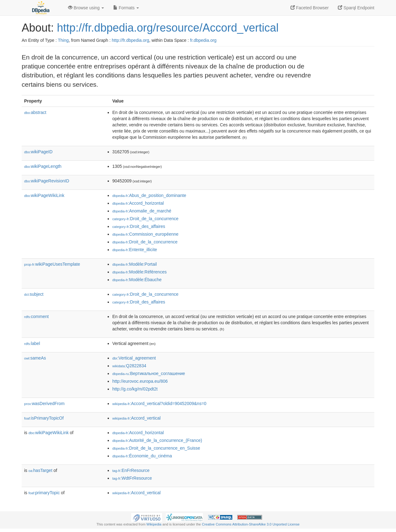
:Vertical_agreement (134, 358)
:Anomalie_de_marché (142, 211)
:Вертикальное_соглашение (149, 373)
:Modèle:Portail (135, 264)
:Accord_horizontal (138, 203)
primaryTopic (44, 493)
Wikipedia (154, 524)
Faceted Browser (310, 8)
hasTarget (40, 470)
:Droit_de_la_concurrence (145, 219)
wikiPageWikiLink (44, 195)
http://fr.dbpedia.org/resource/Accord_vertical (168, 28)
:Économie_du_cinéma (142, 456)
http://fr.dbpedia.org (130, 40)
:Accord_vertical (136, 418)
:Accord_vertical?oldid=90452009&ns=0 (159, 403)
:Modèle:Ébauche (137, 280)
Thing (63, 40)
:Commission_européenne (145, 234)
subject (34, 294)
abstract (35, 112)
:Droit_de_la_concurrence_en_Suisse (156, 448)
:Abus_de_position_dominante (149, 195)
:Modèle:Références (140, 272)
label (32, 343)
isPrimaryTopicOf (44, 418)
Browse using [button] (86, 8)
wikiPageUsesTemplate (52, 264)
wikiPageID (38, 152)
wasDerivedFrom (44, 403)
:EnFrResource (131, 470)
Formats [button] (126, 8)
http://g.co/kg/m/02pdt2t (135, 389)
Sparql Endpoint (356, 8)
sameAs (35, 358)
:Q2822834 (129, 366)
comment (36, 316)
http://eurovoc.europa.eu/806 (140, 381)
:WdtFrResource (132, 478)
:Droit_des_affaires (139, 226)
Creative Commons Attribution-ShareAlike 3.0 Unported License (251, 524)
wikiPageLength (43, 166)
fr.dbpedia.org (203, 40)
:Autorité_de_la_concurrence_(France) (157, 440)
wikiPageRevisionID (47, 181)
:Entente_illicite (135, 250)
